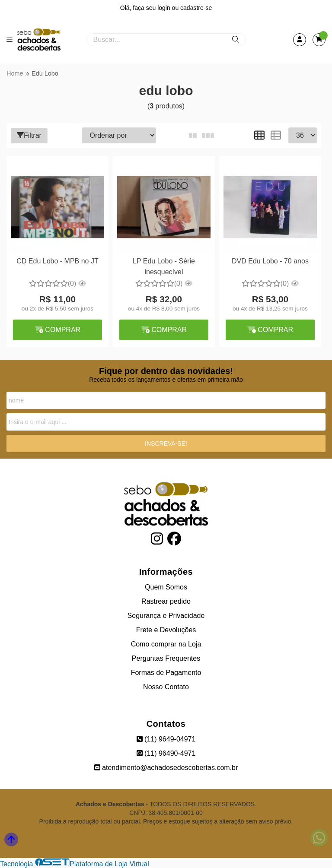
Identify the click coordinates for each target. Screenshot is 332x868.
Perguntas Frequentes (166, 658)
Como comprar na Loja (166, 644)
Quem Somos (166, 587)
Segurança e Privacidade (166, 616)
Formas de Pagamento (166, 673)
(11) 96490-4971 (166, 753)
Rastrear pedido (166, 601)
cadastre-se (196, 8)
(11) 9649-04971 (166, 739)
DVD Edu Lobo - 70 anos (270, 261)
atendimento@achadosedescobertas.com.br (166, 768)
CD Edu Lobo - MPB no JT (57, 261)
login (164, 8)
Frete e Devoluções (166, 630)
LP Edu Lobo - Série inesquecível (164, 266)
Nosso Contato (166, 687)
